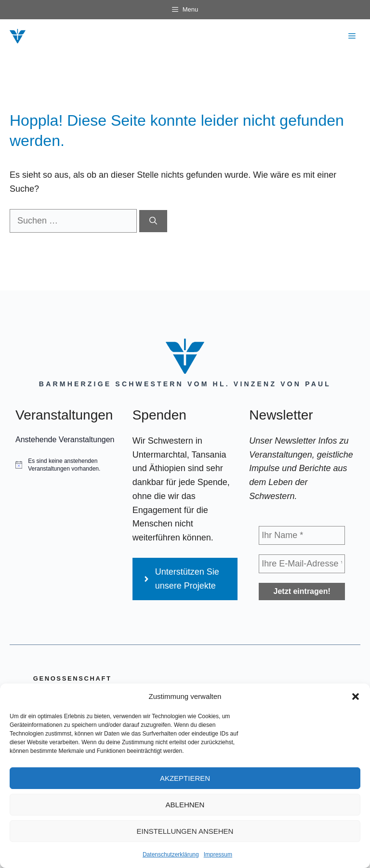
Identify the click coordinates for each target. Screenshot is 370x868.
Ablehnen (185, 805)
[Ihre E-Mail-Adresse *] (302, 564)
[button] (356, 697)
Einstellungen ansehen (185, 831)
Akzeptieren (185, 778)
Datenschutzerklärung (171, 855)
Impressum (218, 855)
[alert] (68, 465)
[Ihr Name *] (302, 535)
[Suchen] (153, 221)
